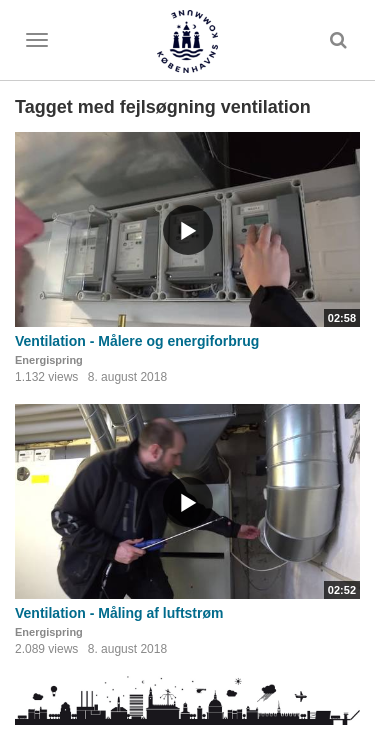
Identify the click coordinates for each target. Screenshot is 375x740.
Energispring (49, 360)
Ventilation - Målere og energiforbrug (137, 341)
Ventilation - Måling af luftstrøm (119, 613)
